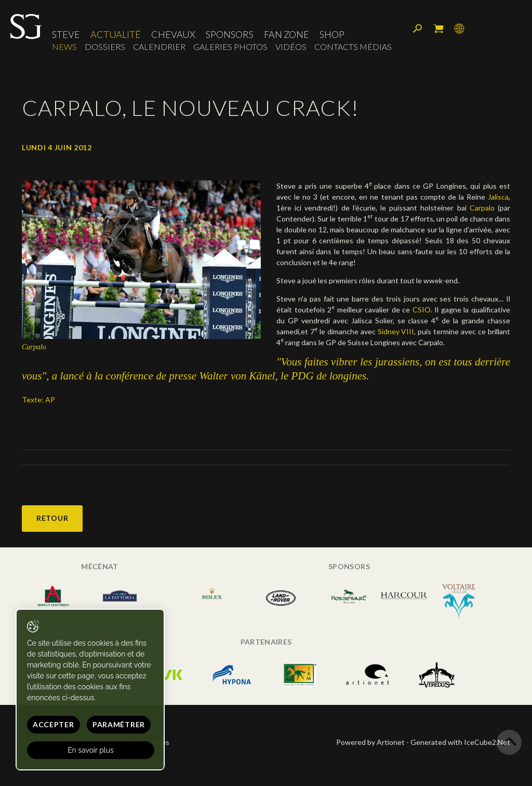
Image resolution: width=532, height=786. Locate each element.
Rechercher (418, 29)
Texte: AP (38, 399)
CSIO (422, 310)
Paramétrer (119, 724)
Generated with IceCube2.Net (460, 742)
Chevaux (173, 35)
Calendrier (159, 47)
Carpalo (482, 208)
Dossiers (105, 47)
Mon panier (438, 29)
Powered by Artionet (370, 742)
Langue (459, 29)
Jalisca (498, 197)
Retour (52, 518)
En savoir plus (91, 750)
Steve (66, 35)
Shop (332, 35)
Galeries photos (230, 47)
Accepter (54, 724)
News (64, 47)
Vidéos (291, 47)
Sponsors (230, 35)
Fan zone (287, 35)
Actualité (116, 35)
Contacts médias (353, 47)
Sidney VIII (396, 331)
